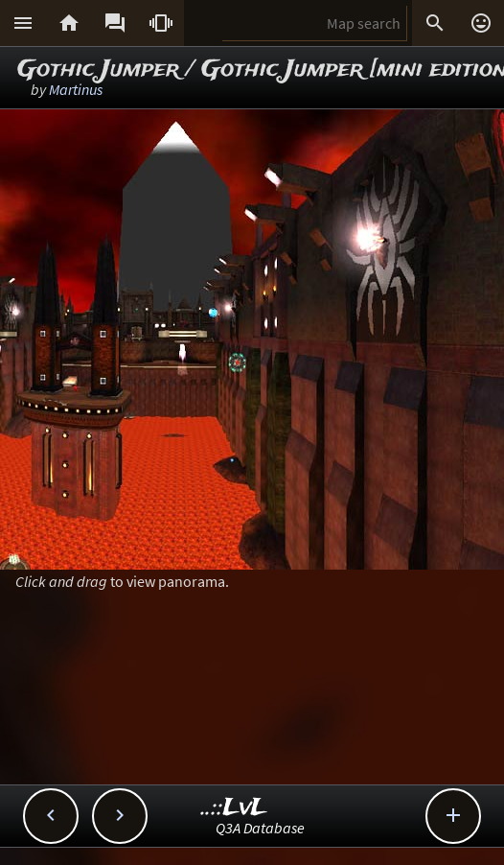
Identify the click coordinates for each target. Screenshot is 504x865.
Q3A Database (260, 828)
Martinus (76, 89)
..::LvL (234, 808)
